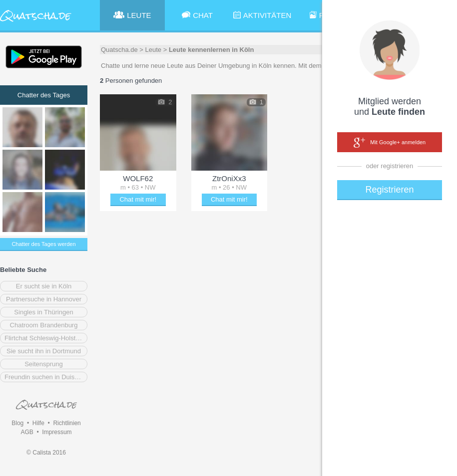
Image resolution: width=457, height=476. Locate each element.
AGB (27, 432)
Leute (154, 50)
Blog (17, 423)
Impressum (57, 432)
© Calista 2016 (46, 453)
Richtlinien (67, 423)
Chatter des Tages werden (43, 244)
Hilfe (38, 423)
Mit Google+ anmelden (390, 143)
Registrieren (389, 190)
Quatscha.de (119, 50)
